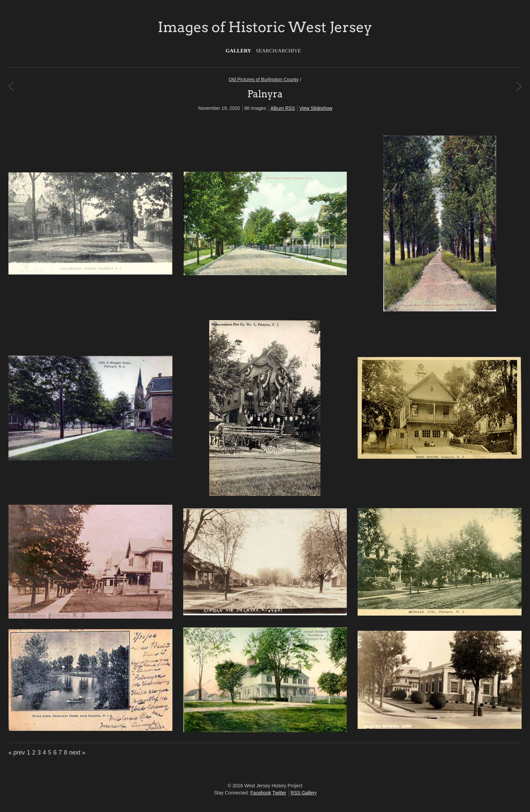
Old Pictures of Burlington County (264, 79)
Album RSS (283, 108)
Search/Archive (278, 51)
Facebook (261, 793)
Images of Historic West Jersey (265, 27)
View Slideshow (316, 108)
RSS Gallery (304, 793)
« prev (17, 753)
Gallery (239, 51)
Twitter (279, 793)
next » (77, 753)
